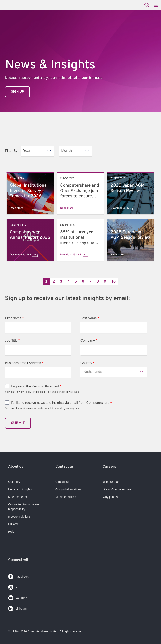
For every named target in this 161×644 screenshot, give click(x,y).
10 (113, 281)
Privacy (13, 524)
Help (11, 532)
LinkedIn (17, 608)
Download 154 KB (74, 255)
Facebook (18, 576)
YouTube (18, 597)
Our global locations (68, 489)
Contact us (62, 482)
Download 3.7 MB (124, 208)
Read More (16, 208)
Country (88, 363)
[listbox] (38, 151)
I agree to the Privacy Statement (36, 386)
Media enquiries (66, 497)
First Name (14, 318)
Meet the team (18, 497)
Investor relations (19, 517)
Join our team (111, 482)
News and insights (20, 489)
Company (89, 341)
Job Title (12, 341)
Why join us (110, 497)
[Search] (147, 5)
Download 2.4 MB (24, 255)
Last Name (90, 318)
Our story (14, 482)
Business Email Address (24, 363)
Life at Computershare (117, 489)
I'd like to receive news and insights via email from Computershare (61, 403)
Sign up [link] (17, 92)
